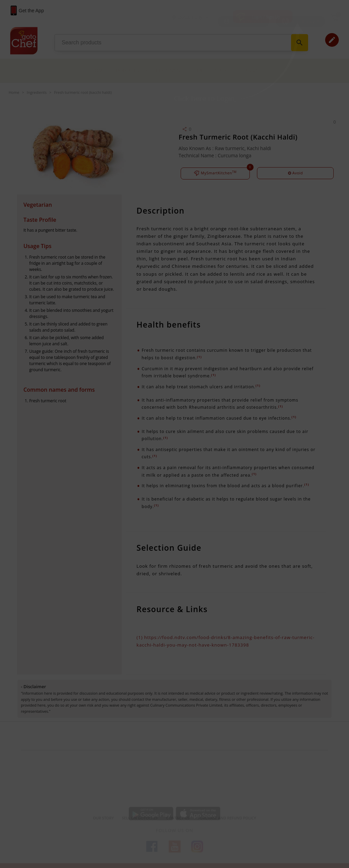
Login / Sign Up (266, 17)
